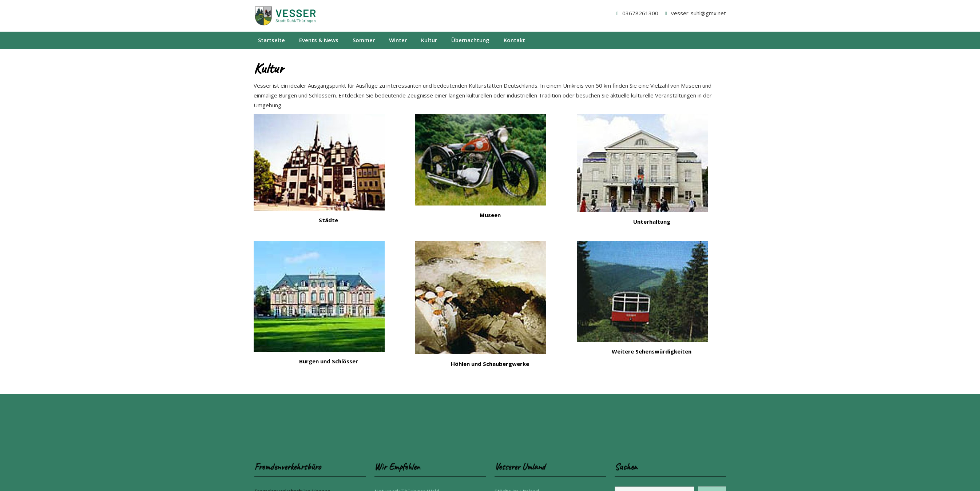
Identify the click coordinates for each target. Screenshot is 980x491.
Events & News (319, 40)
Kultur (429, 40)
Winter (398, 40)
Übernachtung (470, 40)
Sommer (364, 40)
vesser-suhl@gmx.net (694, 13)
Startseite (271, 40)
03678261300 (636, 13)
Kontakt (514, 40)
